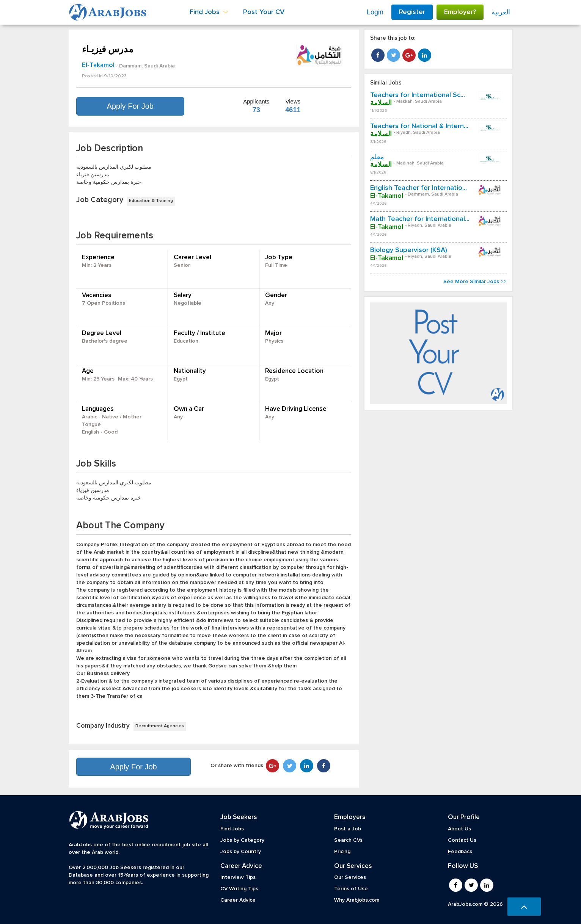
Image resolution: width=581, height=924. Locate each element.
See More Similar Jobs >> (475, 282)
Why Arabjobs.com (357, 900)
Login (375, 12)
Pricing (342, 852)
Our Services (350, 877)
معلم (377, 157)
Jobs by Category (242, 840)
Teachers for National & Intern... (419, 126)
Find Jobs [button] (209, 12)
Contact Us (462, 840)
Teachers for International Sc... (418, 95)
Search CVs (348, 840)
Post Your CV (264, 12)
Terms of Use (351, 889)
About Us (459, 829)
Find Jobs (232, 829)
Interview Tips (238, 877)
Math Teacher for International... (420, 219)
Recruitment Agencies (160, 726)
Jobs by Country (241, 852)
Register (412, 12)
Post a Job (348, 829)
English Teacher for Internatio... (418, 188)
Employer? (460, 12)
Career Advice (238, 900)
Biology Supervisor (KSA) (409, 250)
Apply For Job (130, 106)
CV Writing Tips (239, 889)
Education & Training (151, 201)
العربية (501, 12)
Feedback (460, 852)
